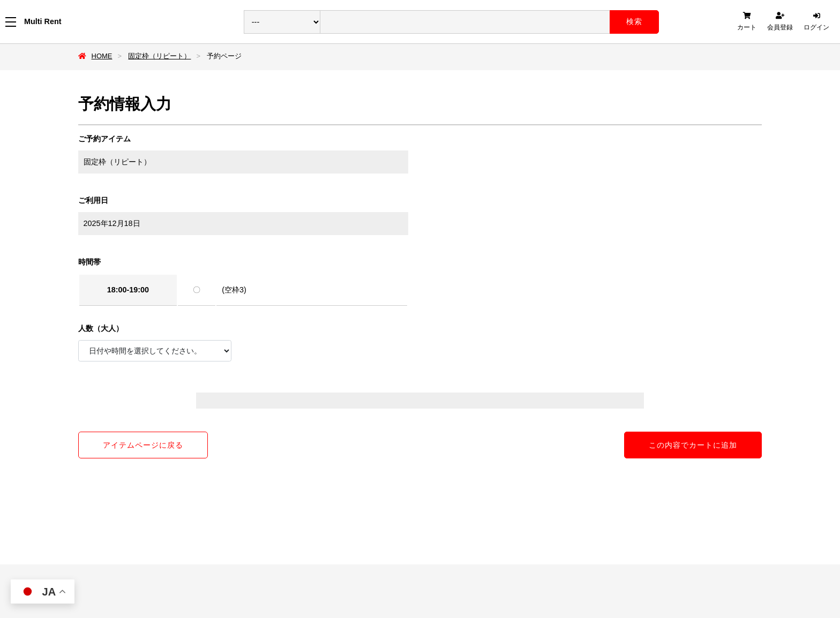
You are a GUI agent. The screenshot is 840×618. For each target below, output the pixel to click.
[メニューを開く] (11, 22)
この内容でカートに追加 (693, 445)
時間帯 (89, 262)
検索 (634, 21)
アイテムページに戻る (143, 445)
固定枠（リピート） (159, 56)
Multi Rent (43, 21)
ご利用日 (93, 200)
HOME (102, 56)
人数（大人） (101, 328)
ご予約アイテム (104, 139)
